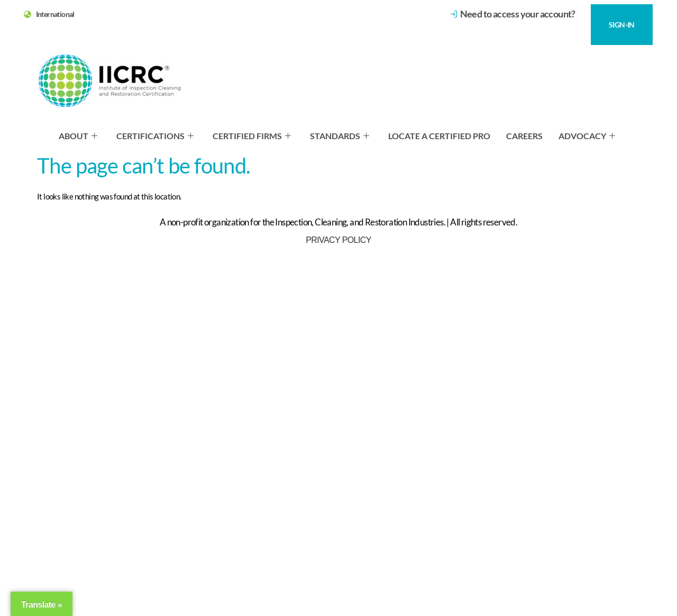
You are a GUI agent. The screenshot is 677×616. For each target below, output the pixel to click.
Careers (524, 136)
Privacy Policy (338, 240)
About (78, 136)
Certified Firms (252, 136)
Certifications (155, 136)
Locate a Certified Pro (439, 136)
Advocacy (587, 136)
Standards (340, 136)
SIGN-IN (622, 25)
